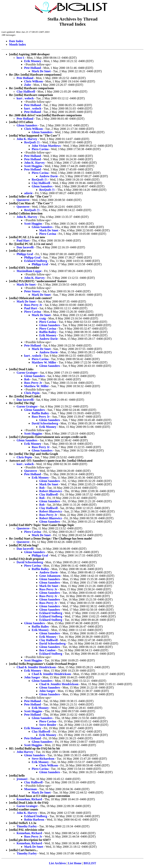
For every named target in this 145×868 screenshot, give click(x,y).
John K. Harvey (27, 139)
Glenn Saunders (27, 125)
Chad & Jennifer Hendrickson (36, 667)
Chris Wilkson (34, 81)
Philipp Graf (25, 254)
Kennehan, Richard (29, 799)
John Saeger (32, 677)
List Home (75, 863)
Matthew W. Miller (44, 362)
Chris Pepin (32, 393)
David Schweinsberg (45, 423)
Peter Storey (32, 291)
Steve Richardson (43, 759)
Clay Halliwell (26, 92)
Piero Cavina (40, 149)
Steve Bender (48, 725)
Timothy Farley (27, 826)
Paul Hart (23, 241)
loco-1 (20, 58)
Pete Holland (32, 68)
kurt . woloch (25, 98)
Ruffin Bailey (48, 332)
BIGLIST (90, 863)
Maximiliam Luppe (29, 271)
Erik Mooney (33, 61)
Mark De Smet (41, 71)
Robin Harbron (34, 820)
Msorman (30, 789)
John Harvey (25, 752)
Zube (28, 85)
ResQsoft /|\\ (32, 142)
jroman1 (22, 779)
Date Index (16, 41)
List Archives (57, 863)
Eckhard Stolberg (36, 261)
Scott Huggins (33, 166)
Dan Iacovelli (25, 247)
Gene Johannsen (50, 576)
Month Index (17, 44)
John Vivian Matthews (46, 146)
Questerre (23, 200)
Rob (27, 379)
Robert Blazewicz (51, 491)
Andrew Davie (49, 176)
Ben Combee (47, 650)
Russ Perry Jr (33, 305)
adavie (28, 193)
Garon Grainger (27, 373)
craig (43, 318)
